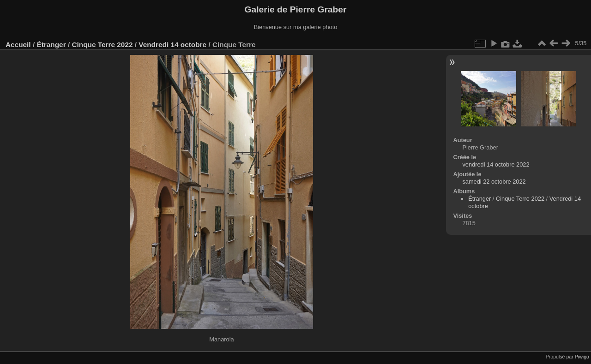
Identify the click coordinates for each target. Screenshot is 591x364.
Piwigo (582, 357)
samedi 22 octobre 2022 (494, 182)
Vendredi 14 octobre (172, 45)
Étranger (51, 45)
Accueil (18, 45)
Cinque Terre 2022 (102, 45)
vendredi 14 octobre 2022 (496, 164)
